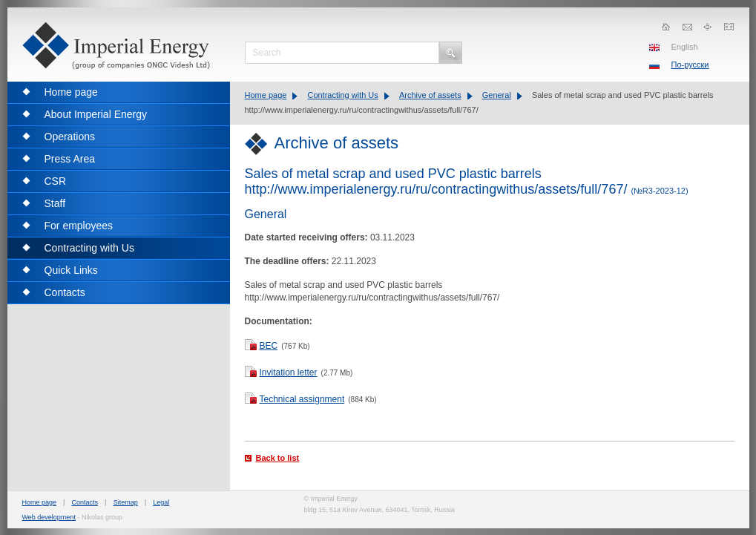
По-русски (690, 65)
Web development (49, 517)
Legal (161, 502)
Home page (266, 95)
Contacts (85, 502)
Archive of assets (430, 95)
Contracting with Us (342, 95)
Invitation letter (289, 372)
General (497, 95)
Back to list (278, 458)
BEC (269, 346)
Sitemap (126, 502)
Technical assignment (302, 399)
